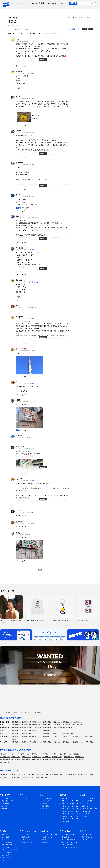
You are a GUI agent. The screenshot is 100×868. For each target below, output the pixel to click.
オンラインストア (87, 798)
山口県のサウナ (57, 736)
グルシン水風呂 (31, 775)
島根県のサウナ (27, 736)
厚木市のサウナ (36, 757)
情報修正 (89, 18)
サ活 (29, 3)
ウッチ (18, 195)
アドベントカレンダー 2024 (70, 803)
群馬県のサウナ (37, 725)
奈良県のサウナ (57, 733)
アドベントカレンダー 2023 (70, 806)
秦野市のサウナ (26, 757)
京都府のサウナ (27, 733)
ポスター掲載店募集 (68, 840)
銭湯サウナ (40, 775)
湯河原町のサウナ (67, 760)
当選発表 (44, 803)
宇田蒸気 (75, 18)
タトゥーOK (78, 775)
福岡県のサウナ (16, 742)
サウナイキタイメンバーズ (49, 834)
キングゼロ (20, 248)
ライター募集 (66, 821)
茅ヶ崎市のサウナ (5, 757)
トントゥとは (46, 801)
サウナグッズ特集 (87, 801)
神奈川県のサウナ (78, 725)
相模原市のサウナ (25, 754)
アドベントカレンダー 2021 (70, 811)
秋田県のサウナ (57, 722)
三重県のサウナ (47, 730)
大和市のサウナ (46, 757)
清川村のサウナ (4, 763)
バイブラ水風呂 (69, 775)
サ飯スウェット (86, 806)
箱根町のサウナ (57, 760)
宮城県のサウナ (47, 722)
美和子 (18, 533)
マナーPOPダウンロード (69, 842)
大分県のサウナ (57, 742)
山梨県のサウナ (57, 728)
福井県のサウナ (47, 728)
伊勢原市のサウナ (57, 757)
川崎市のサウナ (15, 754)
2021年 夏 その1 (86, 811)
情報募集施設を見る (50, 675)
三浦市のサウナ (16, 757)
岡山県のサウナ (37, 736)
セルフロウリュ (11, 775)
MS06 (18, 400)
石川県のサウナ (37, 728)
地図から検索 (6, 803)
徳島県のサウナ (67, 736)
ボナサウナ (48, 775)
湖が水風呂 (31, 777)
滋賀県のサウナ (16, 733)
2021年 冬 (85, 816)
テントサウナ (15, 777)
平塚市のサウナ (48, 754)
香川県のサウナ (78, 736)
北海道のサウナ (16, 722)
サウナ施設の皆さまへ (68, 834)
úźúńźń (18, 511)
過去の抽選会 (46, 806)
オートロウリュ (21, 775)
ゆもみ (18, 97)
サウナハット (86, 803)
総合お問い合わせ (87, 837)
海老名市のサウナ (69, 757)
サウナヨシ (20, 522)
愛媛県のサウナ (88, 736)
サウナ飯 (32, 41)
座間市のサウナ (80, 757)
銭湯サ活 (33, 73)
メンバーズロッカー (48, 837)
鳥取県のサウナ (16, 736)
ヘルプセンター (86, 834)
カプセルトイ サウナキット (10, 850)
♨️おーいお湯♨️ (21, 349)
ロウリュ (3, 775)
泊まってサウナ (6, 857)
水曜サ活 (32, 197)
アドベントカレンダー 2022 (70, 809)
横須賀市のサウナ (37, 754)
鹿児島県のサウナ (78, 742)
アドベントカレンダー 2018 (70, 819)
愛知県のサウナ (37, 730)
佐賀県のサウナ (27, 742)
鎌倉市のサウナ (58, 754)
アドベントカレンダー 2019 (70, 816)
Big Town (19, 479)
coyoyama (19, 317)
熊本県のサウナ (47, 742)
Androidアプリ (26, 842)
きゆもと (19, 305)
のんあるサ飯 (6, 837)
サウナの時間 (6, 855)
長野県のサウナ (67, 728)
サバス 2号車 (5, 847)
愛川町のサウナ (78, 760)
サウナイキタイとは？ (19, 3)
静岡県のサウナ (27, 730)
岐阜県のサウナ (16, 730)
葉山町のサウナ (16, 760)
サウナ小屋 (24, 777)
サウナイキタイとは (28, 834)
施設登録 (42, 3)
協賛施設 (44, 840)
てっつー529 (20, 447)
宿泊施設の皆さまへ (68, 837)
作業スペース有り (5, 777)
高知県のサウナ (16, 739)
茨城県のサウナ (16, 725)
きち (17, 382)
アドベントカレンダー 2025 (70, 801)
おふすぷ (19, 71)
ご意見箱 (84, 840)
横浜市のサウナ (4, 754)
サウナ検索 (5, 798)
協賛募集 (44, 809)
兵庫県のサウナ (47, 733)
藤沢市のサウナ (68, 754)
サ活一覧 (24, 798)
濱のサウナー (20, 163)
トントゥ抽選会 (51, 3)
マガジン (35, 3)
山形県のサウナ (67, 722)
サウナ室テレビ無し (58, 775)
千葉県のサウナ (57, 725)
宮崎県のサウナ (67, 742)
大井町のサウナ (36, 760)
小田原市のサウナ (79, 754)
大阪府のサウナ (37, 733)
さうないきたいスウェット (89, 809)
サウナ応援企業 (6, 852)
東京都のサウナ (67, 725)
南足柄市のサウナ (5, 760)
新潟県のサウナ (16, 728)
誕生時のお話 (26, 837)
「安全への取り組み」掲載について (71, 848)
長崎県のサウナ (37, 742)
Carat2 (18, 131)
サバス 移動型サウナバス (9, 845)
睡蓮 (17, 216)
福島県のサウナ (78, 722)
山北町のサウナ (46, 760)
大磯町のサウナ (26, 760)
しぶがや (19, 39)
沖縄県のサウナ (89, 742)
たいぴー (19, 436)
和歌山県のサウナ (68, 733)
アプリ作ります (6, 840)
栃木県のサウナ (27, 725)
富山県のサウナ (27, 728)
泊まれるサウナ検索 (8, 801)
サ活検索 (4, 806)
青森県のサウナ (27, 722)
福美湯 (12, 22)
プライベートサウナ (41, 777)
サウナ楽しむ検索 (7, 842)
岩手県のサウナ (37, 722)
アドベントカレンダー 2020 (70, 814)
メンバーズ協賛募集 (68, 845)
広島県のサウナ (47, 736)
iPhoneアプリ (26, 840)
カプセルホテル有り (89, 775)
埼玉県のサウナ (47, 725)
